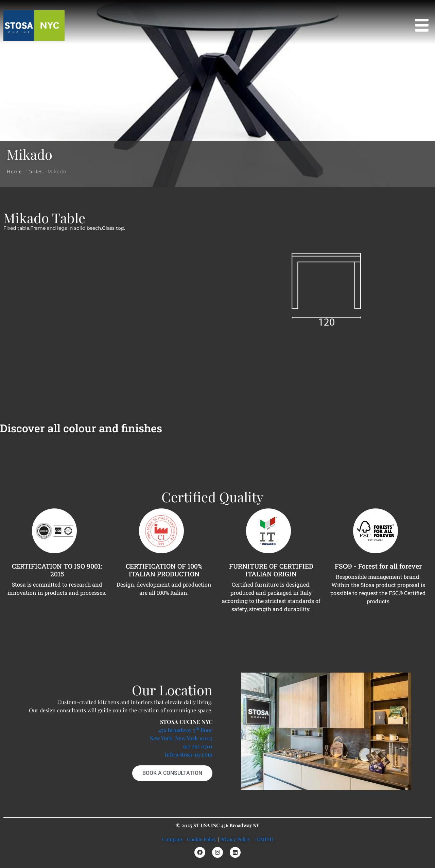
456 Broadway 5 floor (185, 730)
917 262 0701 (198, 746)
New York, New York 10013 (181, 738)
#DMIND (264, 839)
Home (14, 171)
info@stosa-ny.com (189, 754)
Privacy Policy (235, 839)
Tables (35, 171)
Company (173, 839)
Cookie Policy (202, 839)
